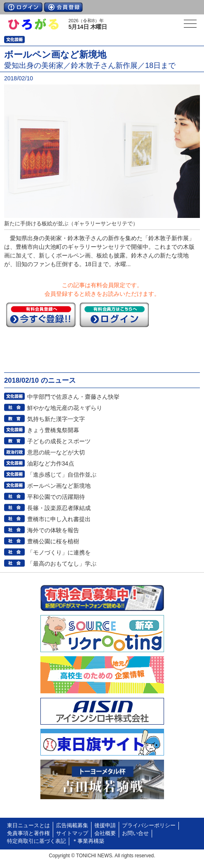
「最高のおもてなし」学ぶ (62, 564)
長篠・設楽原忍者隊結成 (59, 508)
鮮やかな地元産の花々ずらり (65, 408)
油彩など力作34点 (51, 463)
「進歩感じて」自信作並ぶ (62, 475)
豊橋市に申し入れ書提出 (59, 519)
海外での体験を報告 (53, 530)
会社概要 (105, 833)
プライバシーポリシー (149, 826)
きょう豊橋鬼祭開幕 (53, 430)
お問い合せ (135, 833)
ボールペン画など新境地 (59, 486)
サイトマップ (72, 833)
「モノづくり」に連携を (59, 552)
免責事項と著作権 (28, 833)
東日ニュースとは (28, 826)
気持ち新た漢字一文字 (56, 419)
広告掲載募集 (72, 826)
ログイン (23, 7)
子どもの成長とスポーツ (59, 441)
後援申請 (105, 826)
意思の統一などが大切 (56, 452)
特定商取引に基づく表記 (36, 841)
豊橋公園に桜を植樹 (53, 541)
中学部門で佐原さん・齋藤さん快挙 (73, 397)
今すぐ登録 (41, 315)
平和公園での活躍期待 (56, 497)
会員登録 (63, 7)
